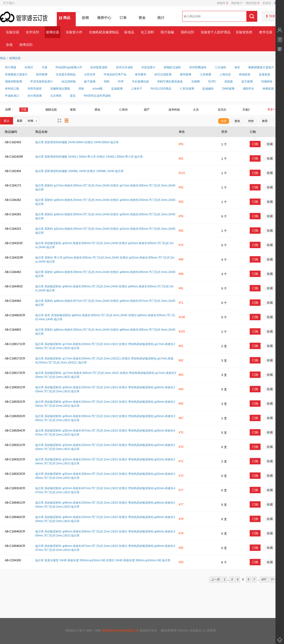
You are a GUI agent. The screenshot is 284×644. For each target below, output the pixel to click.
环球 (121, 82)
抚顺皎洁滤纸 (172, 67)
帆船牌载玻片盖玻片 (261, 67)
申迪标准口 (12, 96)
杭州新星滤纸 (99, 67)
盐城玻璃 (117, 89)
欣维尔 (29, 67)
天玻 (44, 67)
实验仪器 (13, 32)
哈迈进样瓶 (69, 82)
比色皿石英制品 (66, 74)
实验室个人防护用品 (215, 32)
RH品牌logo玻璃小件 (69, 67)
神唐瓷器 (268, 89)
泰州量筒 (141, 74)
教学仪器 (266, 32)
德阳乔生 (248, 89)
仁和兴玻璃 (187, 89)
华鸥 (106, 82)
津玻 (81, 89)
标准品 (129, 32)
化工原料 (147, 32)
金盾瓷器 (265, 74)
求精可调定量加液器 (170, 82)
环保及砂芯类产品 (115, 74)
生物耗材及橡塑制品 (104, 32)
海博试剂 (26, 45)
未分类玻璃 (35, 96)
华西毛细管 (35, 89)
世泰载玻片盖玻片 (16, 74)
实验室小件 (74, 32)
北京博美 (56, 96)
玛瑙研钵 (267, 82)
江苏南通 (205, 74)
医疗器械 (167, 32)
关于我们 (9, 3)
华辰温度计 (148, 67)
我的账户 (235, 3)
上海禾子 (137, 89)
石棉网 (195, 82)
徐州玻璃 (42, 74)
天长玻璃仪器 (140, 82)
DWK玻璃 (228, 89)
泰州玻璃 (186, 74)
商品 (67, 18)
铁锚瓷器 (245, 74)
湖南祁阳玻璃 (13, 82)
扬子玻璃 (90, 82)
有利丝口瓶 (12, 89)
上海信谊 (225, 74)
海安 (237, 67)
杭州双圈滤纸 (198, 67)
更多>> (272, 109)
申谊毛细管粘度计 (42, 82)
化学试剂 (32, 32)
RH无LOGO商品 (161, 89)
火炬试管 (90, 74)
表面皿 (229, 82)
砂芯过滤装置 (163, 74)
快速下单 (275, 16)
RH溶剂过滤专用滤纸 (97, 96)
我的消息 (251, 3)
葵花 (73, 96)
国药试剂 (187, 32)
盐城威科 (208, 89)
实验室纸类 (244, 32)
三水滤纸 (220, 67)
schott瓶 (98, 89)
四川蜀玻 (11, 67)
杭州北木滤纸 (124, 67)
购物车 (222, 3)
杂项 (9, 45)
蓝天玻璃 (247, 82)
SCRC (212, 82)
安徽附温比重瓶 (60, 89)
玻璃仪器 (53, 32)
